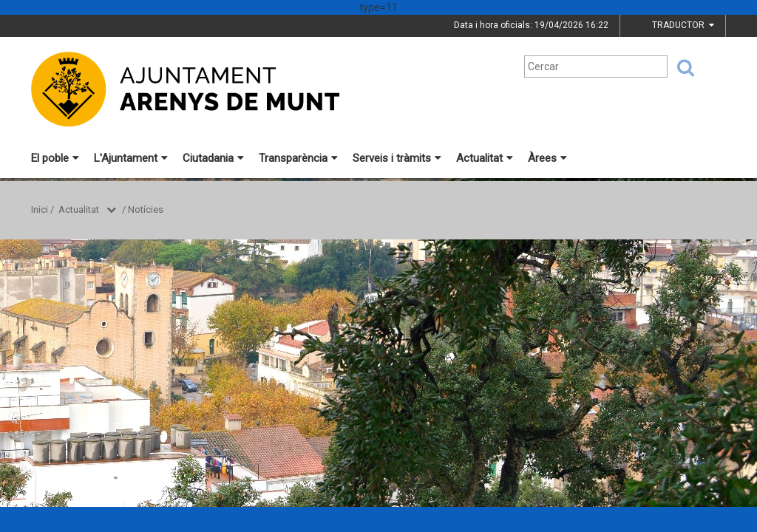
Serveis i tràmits (397, 158)
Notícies (146, 209)
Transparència (298, 158)
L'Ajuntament (131, 158)
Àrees (547, 158)
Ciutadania (213, 158)
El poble (55, 158)
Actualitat (485, 158)
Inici (40, 209)
